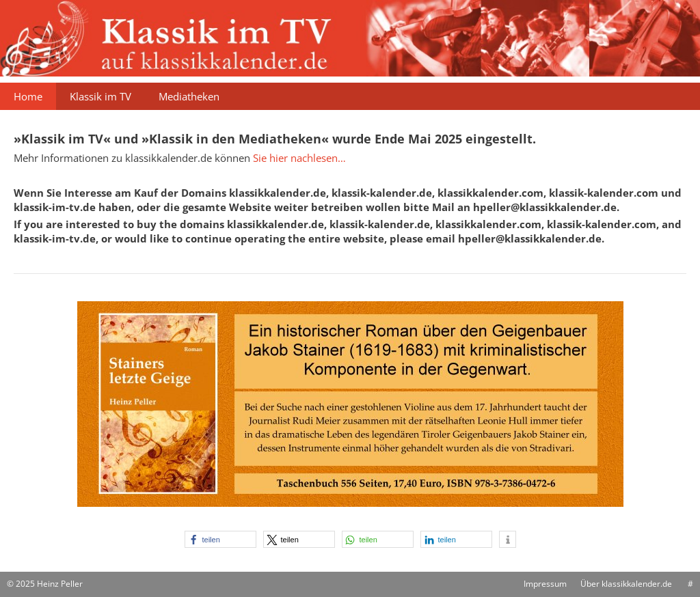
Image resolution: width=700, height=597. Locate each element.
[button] (220, 539)
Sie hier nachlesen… (299, 158)
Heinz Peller (60, 584)
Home (28, 96)
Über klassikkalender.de (626, 584)
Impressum (545, 584)
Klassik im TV (100, 96)
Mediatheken (189, 96)
